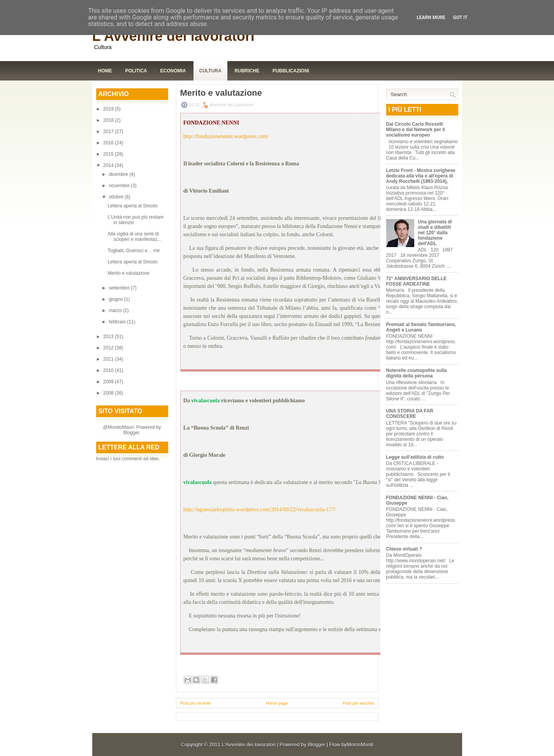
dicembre (119, 174)
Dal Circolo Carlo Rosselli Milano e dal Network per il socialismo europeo (416, 130)
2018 (109, 120)
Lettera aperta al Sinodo (132, 206)
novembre (120, 186)
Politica (136, 71)
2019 (109, 109)
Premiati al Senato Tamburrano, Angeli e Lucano (421, 327)
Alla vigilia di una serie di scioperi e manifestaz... (134, 237)
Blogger (131, 433)
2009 (109, 382)
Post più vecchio (358, 703)
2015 (109, 154)
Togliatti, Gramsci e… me (134, 251)
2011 (109, 359)
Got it (460, 18)
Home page (277, 703)
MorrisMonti (360, 745)
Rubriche (247, 71)
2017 (109, 132)
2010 (109, 370)
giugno (116, 299)
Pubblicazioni (291, 71)
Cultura (210, 71)
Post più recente (196, 703)
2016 (109, 143)
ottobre (117, 197)
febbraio (118, 322)
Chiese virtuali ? (404, 549)
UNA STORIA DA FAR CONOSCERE (410, 414)
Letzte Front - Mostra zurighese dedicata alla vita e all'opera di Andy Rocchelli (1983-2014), (421, 176)
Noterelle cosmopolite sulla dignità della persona (417, 373)
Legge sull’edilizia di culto (415, 457)
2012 (109, 348)
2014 (109, 165)
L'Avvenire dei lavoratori (173, 36)
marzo (116, 310)
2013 (109, 337)
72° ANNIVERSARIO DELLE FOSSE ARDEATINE (417, 281)
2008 (109, 393)
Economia (173, 71)
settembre (120, 288)
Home (105, 71)
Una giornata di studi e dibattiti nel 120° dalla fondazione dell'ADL (435, 233)
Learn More (431, 18)
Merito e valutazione (128, 273)
